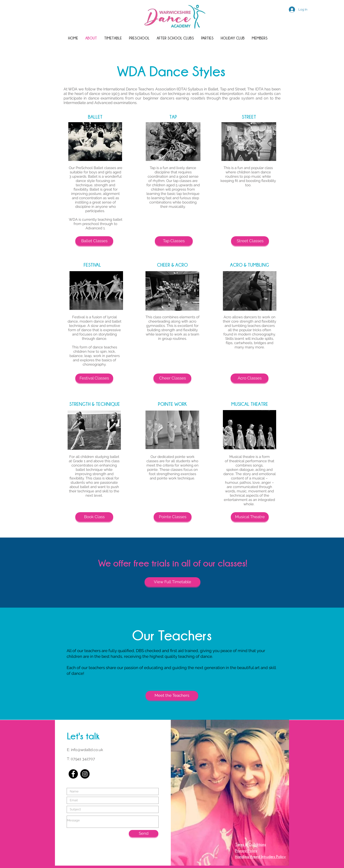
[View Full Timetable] (172, 582)
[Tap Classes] (174, 241)
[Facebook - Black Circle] (73, 774)
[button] (175, 38)
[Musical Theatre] (250, 517)
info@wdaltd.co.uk (87, 750)
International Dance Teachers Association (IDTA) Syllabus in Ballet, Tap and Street (174, 89)
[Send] (144, 834)
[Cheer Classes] (172, 378)
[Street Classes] (250, 241)
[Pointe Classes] (173, 517)
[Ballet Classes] (94, 241)
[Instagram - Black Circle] (85, 774)
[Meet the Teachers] (172, 696)
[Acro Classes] (250, 378)
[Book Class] (94, 517)
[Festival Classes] (94, 378)
